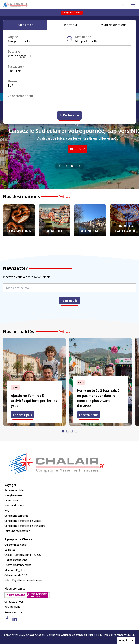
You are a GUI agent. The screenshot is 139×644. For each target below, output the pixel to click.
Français (124, 640)
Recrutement (12, 607)
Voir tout (66, 196)
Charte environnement (18, 565)
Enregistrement (14, 495)
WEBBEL (129, 635)
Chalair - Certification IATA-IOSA (23, 555)
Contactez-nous (14, 602)
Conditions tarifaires (16, 516)
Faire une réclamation (17, 531)
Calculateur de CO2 (16, 575)
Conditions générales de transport (25, 526)
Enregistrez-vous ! (72, 13)
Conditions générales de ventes (23, 521)
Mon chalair (11, 500)
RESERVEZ (60, 149)
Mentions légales (14, 570)
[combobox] (126, 640)
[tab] (59, 166)
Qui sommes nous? (16, 545)
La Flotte (10, 550)
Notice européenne (16, 560)
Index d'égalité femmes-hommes (24, 580)
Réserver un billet (14, 490)
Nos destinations (14, 505)
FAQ (7, 511)
